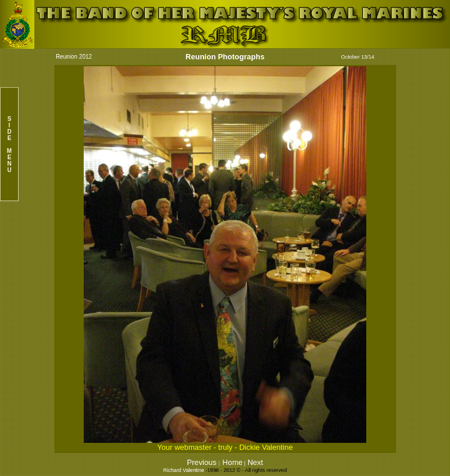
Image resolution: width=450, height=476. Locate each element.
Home (233, 462)
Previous (203, 462)
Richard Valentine (184, 470)
